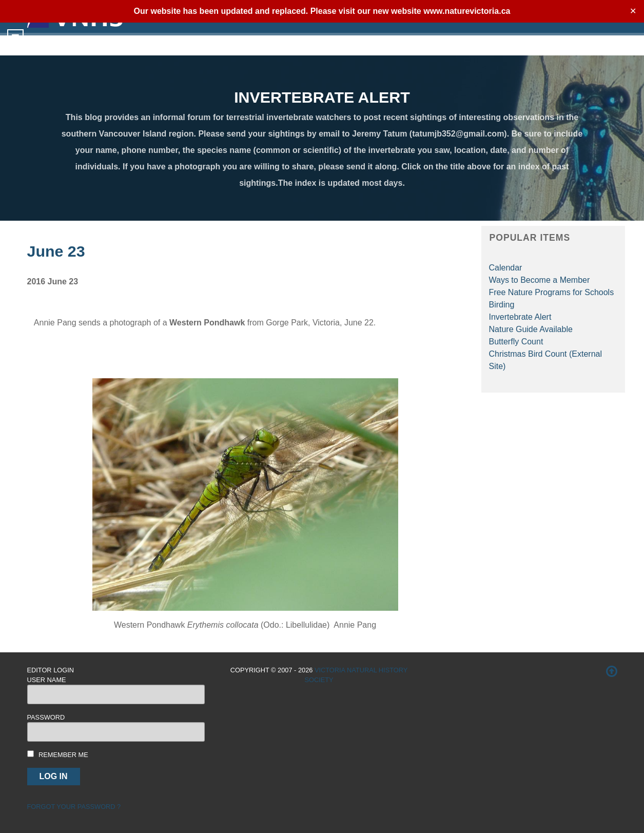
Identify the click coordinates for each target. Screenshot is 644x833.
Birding (502, 305)
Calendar (506, 268)
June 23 (56, 251)
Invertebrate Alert (520, 317)
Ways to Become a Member (540, 280)
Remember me (63, 755)
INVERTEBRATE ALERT (322, 97)
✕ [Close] (633, 11)
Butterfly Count (516, 342)
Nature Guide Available (531, 329)
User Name (47, 680)
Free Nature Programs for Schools (552, 292)
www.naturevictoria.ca (467, 11)
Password (46, 717)
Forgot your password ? (74, 807)
